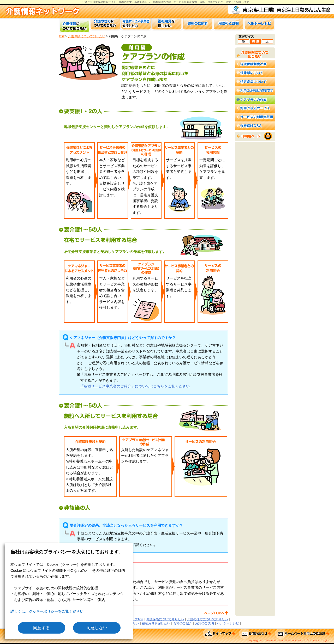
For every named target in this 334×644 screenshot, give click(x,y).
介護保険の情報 (162, 2)
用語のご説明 (205, 623)
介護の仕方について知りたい (207, 619)
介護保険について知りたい (87, 36)
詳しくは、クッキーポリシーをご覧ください (47, 611)
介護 (121, 2)
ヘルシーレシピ (228, 623)
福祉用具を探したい (156, 623)
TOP (62, 36)
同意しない (97, 628)
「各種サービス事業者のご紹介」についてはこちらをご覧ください (135, 386)
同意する (41, 628)
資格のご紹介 (183, 623)
